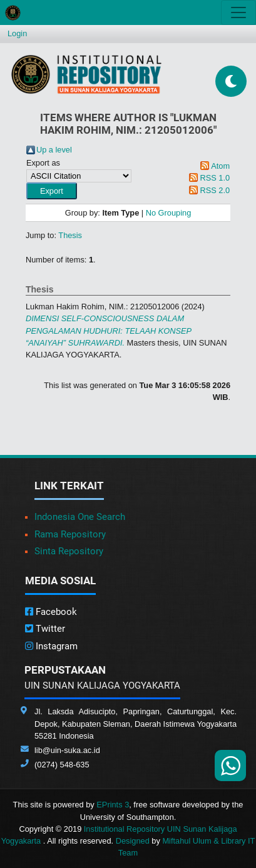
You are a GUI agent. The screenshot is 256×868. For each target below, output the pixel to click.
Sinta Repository (69, 551)
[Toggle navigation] (238, 12)
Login (17, 33)
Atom (220, 166)
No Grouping (169, 213)
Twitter (45, 629)
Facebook (51, 612)
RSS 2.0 (215, 190)
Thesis (70, 235)
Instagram (51, 646)
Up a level (54, 150)
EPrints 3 (113, 805)
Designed (133, 841)
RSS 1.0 (215, 178)
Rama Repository (70, 534)
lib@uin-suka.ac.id (67, 750)
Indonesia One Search (80, 517)
